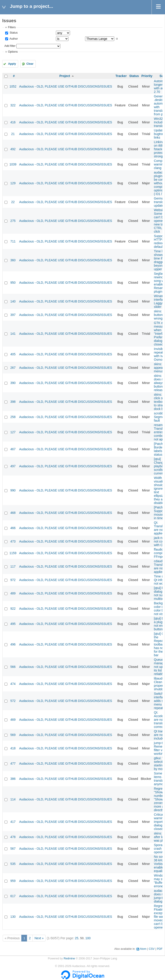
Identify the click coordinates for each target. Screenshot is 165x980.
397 (13, 315)
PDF (160, 949)
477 (13, 763)
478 (13, 837)
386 (13, 779)
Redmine (69, 959)
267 (13, 368)
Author (13, 39)
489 (13, 593)
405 (13, 354)
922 (13, 609)
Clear (30, 64)
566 (13, 667)
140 (13, 301)
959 (13, 881)
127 (13, 432)
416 (13, 122)
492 (13, 149)
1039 (13, 164)
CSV (152, 949)
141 (13, 334)
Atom (143, 949)
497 (13, 466)
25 (77, 938)
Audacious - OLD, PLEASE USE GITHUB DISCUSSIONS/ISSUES (66, 86)
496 (13, 644)
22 (13, 202)
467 (13, 449)
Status (13, 33)
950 (13, 283)
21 (13, 134)
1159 (13, 553)
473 (13, 541)
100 (88, 938)
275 (13, 221)
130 (13, 917)
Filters (12, 27)
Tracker (121, 76)
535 (13, 864)
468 (13, 513)
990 (13, 490)
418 (13, 748)
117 (13, 566)
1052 (13, 86)
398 (13, 402)
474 (13, 684)
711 (13, 241)
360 (13, 260)
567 (13, 849)
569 (13, 735)
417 (13, 822)
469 (13, 720)
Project (65, 76)
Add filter (10, 46)
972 (13, 580)
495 (13, 624)
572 (13, 701)
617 (13, 896)
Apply (12, 64)
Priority (147, 76)
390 (13, 383)
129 (13, 183)
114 (13, 799)
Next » (39, 938)
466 (13, 528)
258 (13, 417)
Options (13, 52)
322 (13, 105)
